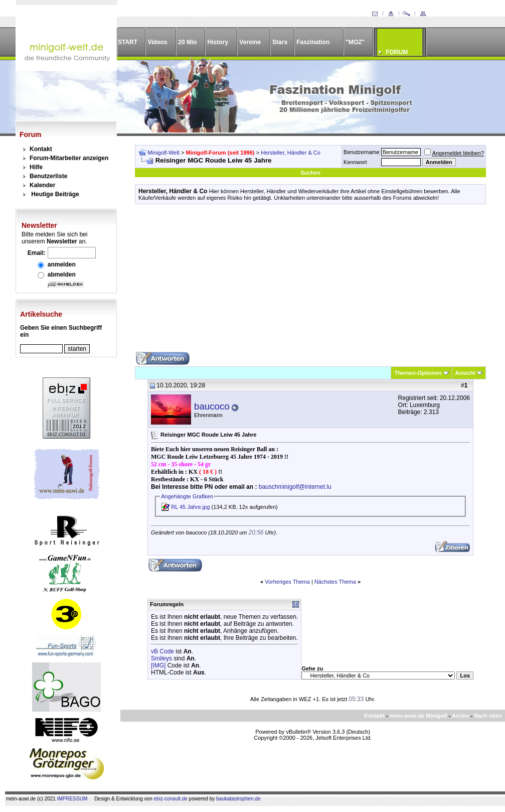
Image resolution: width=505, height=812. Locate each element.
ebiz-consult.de (171, 799)
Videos (157, 42)
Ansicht (465, 373)
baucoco (212, 406)
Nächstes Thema (335, 582)
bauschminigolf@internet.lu (295, 487)
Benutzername (362, 152)
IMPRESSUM (72, 799)
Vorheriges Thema (287, 582)
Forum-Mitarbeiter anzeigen (69, 158)
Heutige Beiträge (55, 194)
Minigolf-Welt (163, 153)
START (128, 42)
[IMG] (158, 665)
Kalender (42, 185)
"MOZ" (355, 42)
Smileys (161, 658)
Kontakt (41, 149)
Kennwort (355, 162)
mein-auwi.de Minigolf (418, 716)
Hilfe (36, 167)
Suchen (310, 173)
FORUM (397, 52)
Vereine (250, 42)
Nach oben (488, 716)
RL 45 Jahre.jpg (190, 507)
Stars (280, 42)
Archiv (460, 716)
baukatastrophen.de (238, 799)
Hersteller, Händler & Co (291, 153)
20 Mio (187, 42)
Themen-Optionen (418, 373)
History (218, 42)
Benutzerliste (48, 176)
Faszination (313, 42)
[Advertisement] (310, 282)
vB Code (162, 651)
